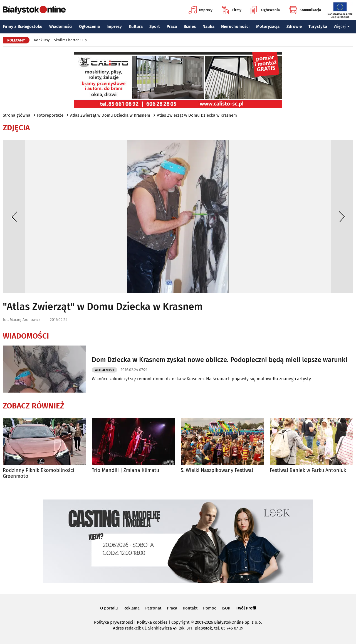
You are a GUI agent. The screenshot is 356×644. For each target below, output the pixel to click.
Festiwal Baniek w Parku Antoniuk (308, 470)
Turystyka (318, 26)
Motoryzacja (268, 26)
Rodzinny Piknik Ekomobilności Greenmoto (39, 473)
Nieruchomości (235, 26)
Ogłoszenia (265, 10)
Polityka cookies (152, 622)
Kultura (136, 26)
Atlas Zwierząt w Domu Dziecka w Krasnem (110, 115)
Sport (155, 26)
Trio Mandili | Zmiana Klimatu (125, 470)
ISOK (226, 608)
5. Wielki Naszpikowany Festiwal (217, 470)
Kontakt (190, 608)
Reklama (132, 608)
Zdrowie (294, 26)
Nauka (208, 26)
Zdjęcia (16, 128)
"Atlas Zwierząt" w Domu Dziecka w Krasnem (103, 307)
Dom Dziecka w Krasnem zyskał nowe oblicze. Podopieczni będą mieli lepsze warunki (220, 360)
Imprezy (201, 10)
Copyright (180, 622)
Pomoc (210, 608)
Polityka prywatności (113, 622)
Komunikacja (305, 10)
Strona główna (17, 115)
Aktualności (105, 370)
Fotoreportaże (50, 115)
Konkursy (42, 40)
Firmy (232, 10)
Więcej (342, 26)
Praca (172, 26)
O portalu (109, 608)
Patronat (153, 608)
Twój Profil (246, 608)
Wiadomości (61, 26)
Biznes (190, 26)
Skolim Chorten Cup (70, 40)
